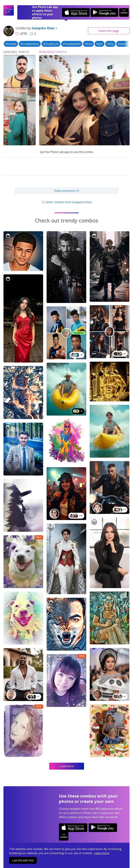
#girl (99, 44)
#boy (110, 44)
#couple (11, 44)
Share (109, 31)
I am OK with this (23, 860)
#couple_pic (51, 44)
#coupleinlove (30, 44)
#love (88, 44)
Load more (67, 766)
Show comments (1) (66, 191)
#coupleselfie (72, 44)
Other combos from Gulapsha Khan (66, 202)
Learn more (102, 853)
